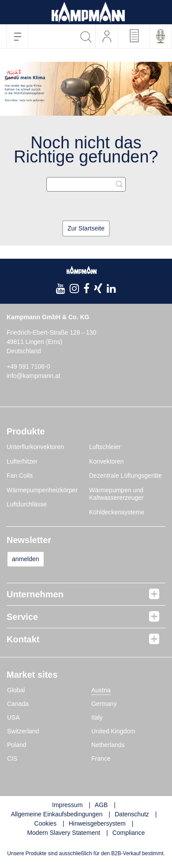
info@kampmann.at (34, 376)
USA (13, 717)
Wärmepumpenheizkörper (42, 490)
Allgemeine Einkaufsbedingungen (57, 814)
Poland (17, 745)
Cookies (46, 823)
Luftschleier (105, 447)
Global (16, 690)
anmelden (26, 559)
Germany (104, 704)
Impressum (67, 805)
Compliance (129, 833)
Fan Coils (20, 476)
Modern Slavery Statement (64, 833)
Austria (101, 690)
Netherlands (108, 745)
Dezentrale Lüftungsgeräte (125, 476)
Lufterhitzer (22, 461)
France (101, 759)
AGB (101, 805)
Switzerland (23, 731)
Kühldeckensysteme (117, 512)
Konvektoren (107, 461)
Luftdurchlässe (27, 504)
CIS (12, 759)
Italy (97, 717)
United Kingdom (113, 731)
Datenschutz (132, 814)
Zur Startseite (86, 228)
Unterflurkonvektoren (35, 447)
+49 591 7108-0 (28, 366)
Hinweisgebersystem (97, 823)
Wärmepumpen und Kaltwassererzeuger (116, 494)
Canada (18, 704)
